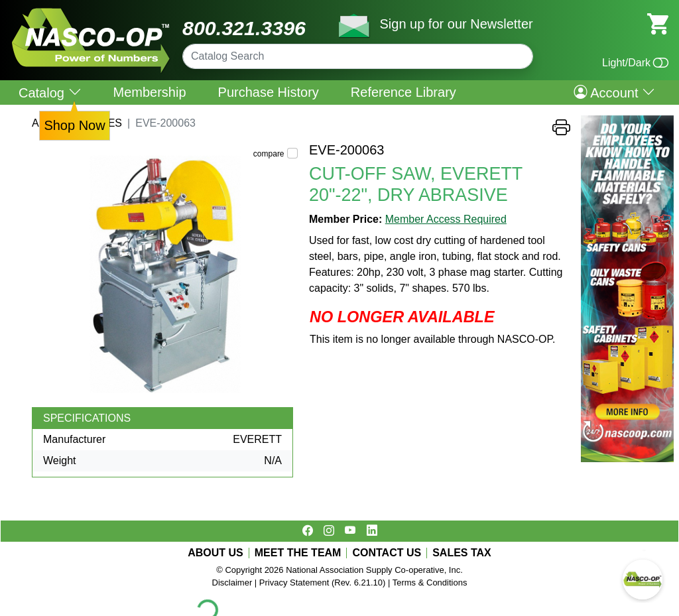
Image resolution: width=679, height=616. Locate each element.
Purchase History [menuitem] (269, 92)
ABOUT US (216, 553)
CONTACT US (387, 553)
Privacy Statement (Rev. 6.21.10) (323, 583)
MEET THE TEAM (298, 553)
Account (614, 92)
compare (269, 154)
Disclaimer (232, 583)
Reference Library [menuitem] (403, 92)
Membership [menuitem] (150, 92)
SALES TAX (462, 553)
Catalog (50, 92)
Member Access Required (446, 219)
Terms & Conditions (430, 583)
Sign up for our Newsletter (456, 24)
